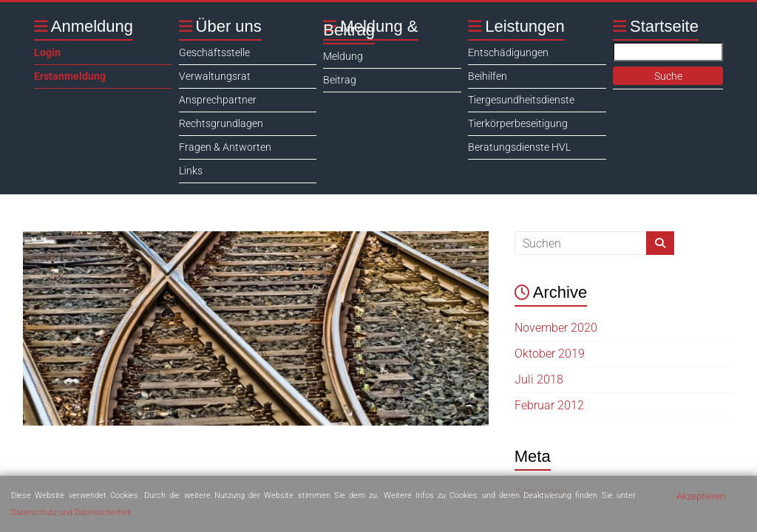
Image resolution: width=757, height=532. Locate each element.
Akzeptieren (701, 496)
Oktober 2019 (550, 354)
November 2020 (556, 328)
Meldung (343, 56)
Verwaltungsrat (215, 76)
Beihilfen (488, 76)
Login (47, 52)
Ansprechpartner (218, 100)
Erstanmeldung (70, 76)
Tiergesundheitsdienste (521, 100)
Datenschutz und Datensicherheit (71, 512)
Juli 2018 (539, 379)
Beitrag (340, 80)
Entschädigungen (508, 52)
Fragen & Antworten (225, 147)
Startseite (664, 26)
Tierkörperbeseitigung (518, 123)
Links (191, 171)
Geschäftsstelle (214, 52)
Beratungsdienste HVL (519, 147)
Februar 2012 (549, 405)
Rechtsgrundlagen (221, 123)
